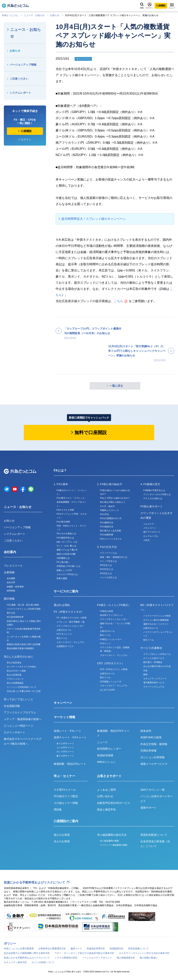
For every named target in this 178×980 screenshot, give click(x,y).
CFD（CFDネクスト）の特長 (114, 669)
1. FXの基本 (61, 484)
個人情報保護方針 (126, 958)
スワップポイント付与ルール (157, 654)
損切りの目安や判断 (66, 554)
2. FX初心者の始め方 (110, 484)
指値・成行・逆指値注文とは (114, 557)
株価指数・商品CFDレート (70, 764)
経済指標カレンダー (109, 749)
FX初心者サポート (152, 506)
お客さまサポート (109, 776)
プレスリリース (13, 566)
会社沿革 (11, 582)
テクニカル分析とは (153, 498)
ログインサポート (15, 732)
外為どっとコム (10, 15)
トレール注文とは (108, 577)
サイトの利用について (43, 962)
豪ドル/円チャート (65, 756)
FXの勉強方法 (107, 527)
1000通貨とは (63, 558)
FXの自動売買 (107, 535)
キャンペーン (63, 703)
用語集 (58, 809)
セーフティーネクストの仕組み (21, 667)
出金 (145, 670)
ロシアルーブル (151, 536)
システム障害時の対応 (66, 958)
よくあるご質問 (106, 790)
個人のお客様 (62, 835)
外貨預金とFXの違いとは (68, 566)
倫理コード (76, 949)
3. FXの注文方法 (107, 547)
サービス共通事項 (151, 648)
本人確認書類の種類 (109, 841)
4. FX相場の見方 (150, 484)
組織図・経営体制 (15, 587)
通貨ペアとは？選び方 (67, 550)
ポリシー (10, 943)
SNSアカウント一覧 (153, 790)
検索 (142, 6)
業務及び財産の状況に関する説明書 (24, 644)
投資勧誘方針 (117, 949)
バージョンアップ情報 (23, 65)
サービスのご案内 (66, 591)
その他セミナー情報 (66, 803)
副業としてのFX (64, 570)
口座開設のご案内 (66, 821)
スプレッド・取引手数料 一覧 (71, 622)
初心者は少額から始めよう (113, 502)
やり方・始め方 (107, 506)
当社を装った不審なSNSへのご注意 (24, 691)
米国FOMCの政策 (151, 737)
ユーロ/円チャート (65, 748)
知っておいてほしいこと (19, 699)
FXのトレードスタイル (111, 539)
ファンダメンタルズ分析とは (157, 494)
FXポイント (105, 643)
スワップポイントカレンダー (70, 626)
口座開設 (161, 6)
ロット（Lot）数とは (66, 546)
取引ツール (62, 638)
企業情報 (9, 572)
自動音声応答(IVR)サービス (114, 803)
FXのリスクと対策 (65, 510)
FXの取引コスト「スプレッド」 (72, 498)
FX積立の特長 (107, 611)
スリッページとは (108, 553)
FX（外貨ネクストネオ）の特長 (72, 618)
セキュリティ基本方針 (15, 962)
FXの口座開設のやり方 (111, 518)
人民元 (146, 540)
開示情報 (9, 599)
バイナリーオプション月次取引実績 (24, 609)
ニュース (102, 742)
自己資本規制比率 (15, 617)
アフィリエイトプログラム (20, 712)
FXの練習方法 (107, 523)
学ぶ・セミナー (64, 776)
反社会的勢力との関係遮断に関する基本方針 (27, 953)
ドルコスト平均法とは (67, 574)
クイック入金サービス (154, 658)
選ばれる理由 (62, 605)
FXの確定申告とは (65, 538)
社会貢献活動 (12, 706)
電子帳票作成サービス (154, 682)
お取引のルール (64, 630)
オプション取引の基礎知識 (156, 620)
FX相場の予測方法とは (154, 490)
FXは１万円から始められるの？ (115, 498)
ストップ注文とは (108, 561)
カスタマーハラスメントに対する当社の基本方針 (144, 953)
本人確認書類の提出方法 (112, 835)
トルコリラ (149, 524)
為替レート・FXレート (68, 731)
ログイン (150, 6)
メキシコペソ (150, 528)
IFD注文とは (106, 565)
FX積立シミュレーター (111, 639)
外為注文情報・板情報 (154, 744)
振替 (145, 674)
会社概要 (11, 578)
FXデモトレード (64, 634)
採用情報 (11, 591)
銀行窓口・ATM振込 (153, 662)
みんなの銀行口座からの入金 (157, 666)
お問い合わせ (105, 796)
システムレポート (20, 93)
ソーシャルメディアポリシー (97, 958)
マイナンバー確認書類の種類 (114, 845)
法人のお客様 (62, 841)
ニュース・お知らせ (34, 15)
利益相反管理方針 (96, 949)
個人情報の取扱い (149, 958)
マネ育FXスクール (65, 790)
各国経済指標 (105, 755)
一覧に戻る (116, 386)
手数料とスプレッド (109, 510)
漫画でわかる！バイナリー (156, 624)
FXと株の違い (63, 562)
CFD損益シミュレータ (111, 682)
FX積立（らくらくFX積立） (114, 605)
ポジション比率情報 (152, 757)
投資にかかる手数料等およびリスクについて (35, 882)
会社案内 (10, 552)
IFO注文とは (106, 573)
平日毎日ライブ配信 (66, 796)
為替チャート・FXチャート (70, 737)
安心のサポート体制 (16, 671)
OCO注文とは (107, 569)
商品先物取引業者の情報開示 (20, 648)
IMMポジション (106, 762)
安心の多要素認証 (15, 683)
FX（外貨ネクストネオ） (69, 612)
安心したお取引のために (19, 657)
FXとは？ (60, 470)
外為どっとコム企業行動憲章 (19, 949)
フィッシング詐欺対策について (21, 687)
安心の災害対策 (14, 675)
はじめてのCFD (107, 690)
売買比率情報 (148, 751)
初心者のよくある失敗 (110, 531)
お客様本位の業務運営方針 (52, 949)
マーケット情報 (64, 717)
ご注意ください (19, 79)
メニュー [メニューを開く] (172, 6)
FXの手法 (104, 514)
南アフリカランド (152, 532)
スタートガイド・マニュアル (70, 642)
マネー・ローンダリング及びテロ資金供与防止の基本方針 (84, 953)
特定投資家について (138, 949)
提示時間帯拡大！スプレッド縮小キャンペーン (94, 219)
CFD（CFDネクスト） (111, 663)
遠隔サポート (148, 808)
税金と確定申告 (106, 809)
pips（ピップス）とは (67, 542)
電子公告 (11, 613)
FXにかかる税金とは (66, 533)
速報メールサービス (154, 764)
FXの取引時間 (63, 522)
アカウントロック (15, 679)
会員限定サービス (65, 646)
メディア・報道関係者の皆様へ (23, 719)
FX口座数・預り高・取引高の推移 (23, 605)
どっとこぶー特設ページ (19, 726)
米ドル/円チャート (65, 743)
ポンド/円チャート (65, 752)
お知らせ (55, 15)
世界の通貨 (62, 578)
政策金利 (146, 731)
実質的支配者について (154, 835)
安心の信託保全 (14, 663)
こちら (119, 301)
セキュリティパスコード (155, 678)
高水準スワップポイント (112, 615)
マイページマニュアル (154, 687)
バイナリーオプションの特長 (157, 616)
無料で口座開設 (91, 432)
